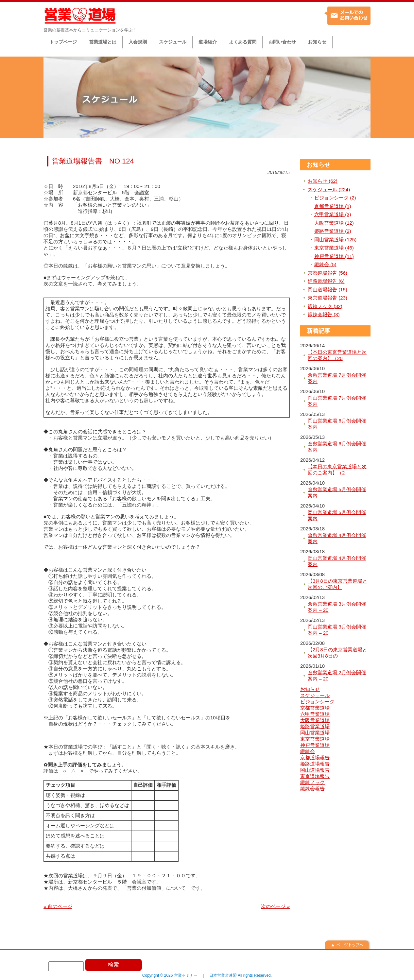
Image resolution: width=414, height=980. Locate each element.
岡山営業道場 (315, 733)
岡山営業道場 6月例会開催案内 (337, 424)
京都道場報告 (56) (328, 273)
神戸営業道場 (315, 745)
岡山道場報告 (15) (328, 290)
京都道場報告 (315, 757)
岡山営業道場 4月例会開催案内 (337, 561)
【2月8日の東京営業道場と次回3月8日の (337, 653)
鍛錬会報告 (312, 789)
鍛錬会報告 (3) (324, 314)
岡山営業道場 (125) (335, 240)
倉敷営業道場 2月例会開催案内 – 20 (337, 676)
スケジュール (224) (329, 189)
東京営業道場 (315, 739)
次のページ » (275, 906)
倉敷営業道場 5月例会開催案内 (337, 493)
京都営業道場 (315, 708)
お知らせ (319, 165)
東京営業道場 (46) (334, 248)
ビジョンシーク (317, 702)
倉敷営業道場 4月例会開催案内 (337, 538)
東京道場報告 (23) (328, 298)
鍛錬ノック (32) (325, 306)
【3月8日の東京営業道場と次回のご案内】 (337, 584)
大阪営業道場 (315, 720)
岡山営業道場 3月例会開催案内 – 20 (337, 630)
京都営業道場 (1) (333, 206)
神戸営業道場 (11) (334, 256)
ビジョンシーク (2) (335, 198)
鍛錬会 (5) (325, 264)
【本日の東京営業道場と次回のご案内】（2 (337, 470)
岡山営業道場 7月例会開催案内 (337, 401)
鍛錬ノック (312, 782)
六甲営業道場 (315, 714)
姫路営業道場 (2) (333, 231)
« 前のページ (58, 906)
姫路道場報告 (315, 764)
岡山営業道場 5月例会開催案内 (337, 516)
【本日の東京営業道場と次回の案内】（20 (337, 355)
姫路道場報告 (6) (326, 281)
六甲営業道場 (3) (333, 214)
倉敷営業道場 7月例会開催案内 (337, 378)
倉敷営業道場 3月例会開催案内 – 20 (337, 607)
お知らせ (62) (323, 181)
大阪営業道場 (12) (334, 223)
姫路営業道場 (315, 726)
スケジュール (315, 695)
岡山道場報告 (315, 770)
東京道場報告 (315, 776)
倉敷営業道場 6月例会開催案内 (337, 447)
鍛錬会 (308, 751)
